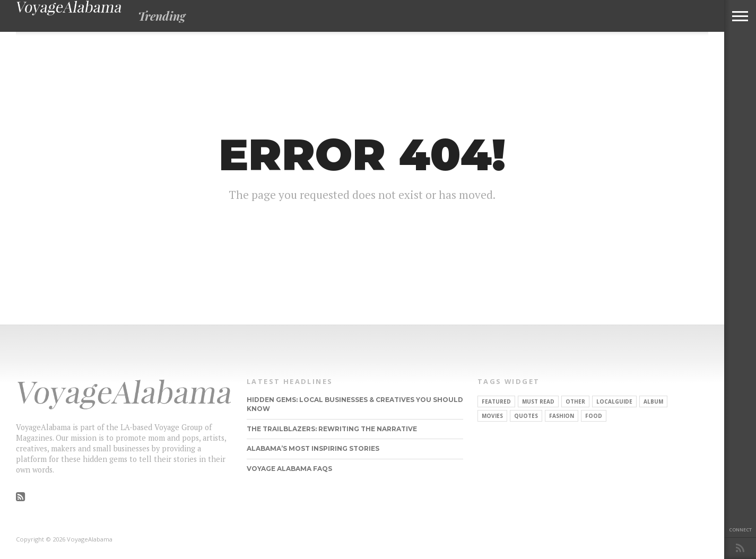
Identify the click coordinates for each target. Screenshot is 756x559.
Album (653, 401)
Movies (492, 416)
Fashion (562, 416)
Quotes (526, 416)
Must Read (538, 401)
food (594, 416)
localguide (614, 401)
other (575, 401)
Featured (496, 401)
